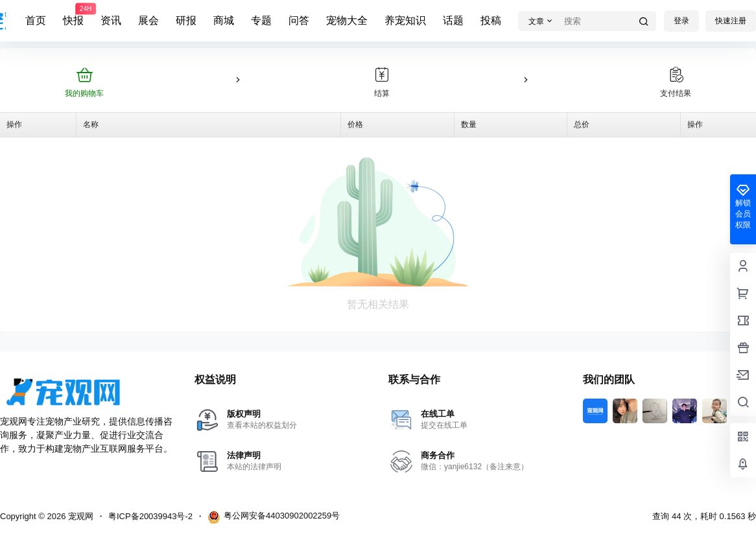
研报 (186, 20)
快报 (73, 15)
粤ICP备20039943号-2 (150, 516)
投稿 (491, 20)
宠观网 (79, 516)
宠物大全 (347, 20)
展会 (148, 20)
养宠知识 (405, 20)
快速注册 (731, 21)
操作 (14, 124)
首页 (36, 20)
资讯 (111, 20)
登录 (681, 21)
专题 (261, 20)
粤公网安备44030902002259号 (274, 517)
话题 (453, 20)
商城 (224, 20)
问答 (299, 20)
